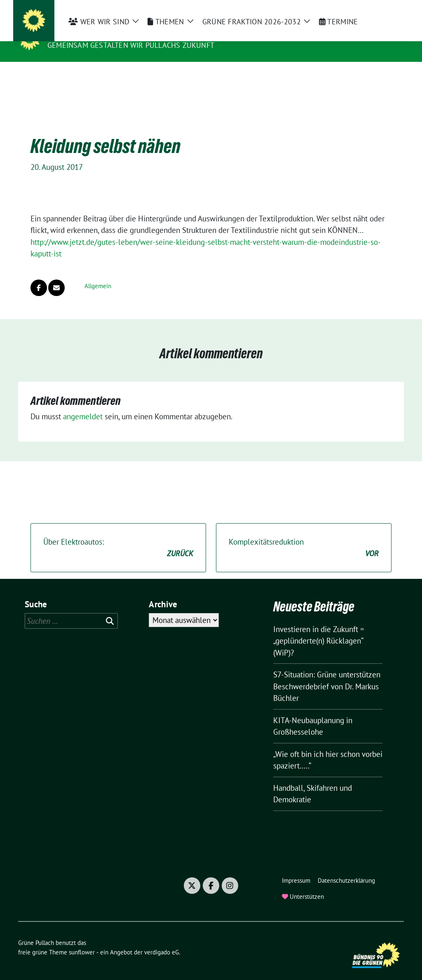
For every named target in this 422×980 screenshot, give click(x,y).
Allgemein (98, 273)
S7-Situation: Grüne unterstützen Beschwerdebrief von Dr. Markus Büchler (327, 673)
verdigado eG (162, 939)
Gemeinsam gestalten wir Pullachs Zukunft (131, 45)
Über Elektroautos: (118, 535)
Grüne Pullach (81, 33)
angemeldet (83, 404)
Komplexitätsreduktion (304, 535)
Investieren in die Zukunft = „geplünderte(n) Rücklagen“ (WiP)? (319, 628)
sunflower (82, 939)
